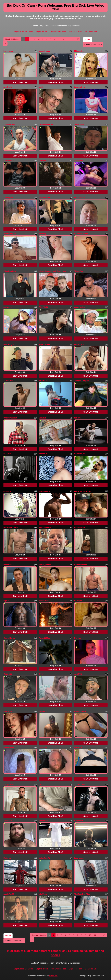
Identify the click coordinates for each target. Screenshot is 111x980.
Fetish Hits (53, 976)
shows (55, 955)
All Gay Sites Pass (58, 31)
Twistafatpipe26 (10, 234)
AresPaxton (8, 87)
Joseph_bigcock (46, 454)
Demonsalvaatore (46, 124)
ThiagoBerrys (80, 271)
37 (78, 39)
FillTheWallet (9, 160)
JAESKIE (78, 674)
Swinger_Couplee (82, 381)
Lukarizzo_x (79, 345)
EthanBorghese (10, 271)
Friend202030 (80, 198)
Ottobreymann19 (10, 418)
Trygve (42, 674)
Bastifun (78, 638)
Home (88, 40)
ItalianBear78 (44, 858)
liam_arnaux (79, 858)
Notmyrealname (81, 565)
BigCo (6, 601)
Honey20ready (80, 711)
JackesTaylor (44, 381)
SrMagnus (78, 160)
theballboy (43, 747)
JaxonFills (8, 821)
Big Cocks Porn (75, 31)
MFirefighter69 (45, 527)
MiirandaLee (79, 51)
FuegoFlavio (9, 785)
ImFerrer (78, 418)
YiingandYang (9, 124)
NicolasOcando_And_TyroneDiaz (52, 271)
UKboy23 (78, 601)
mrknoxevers (44, 491)
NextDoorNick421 (11, 527)
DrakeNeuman (45, 160)
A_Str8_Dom (79, 785)
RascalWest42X (45, 601)
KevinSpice (8, 198)
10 (63, 39)
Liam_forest (8, 51)
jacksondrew (80, 87)
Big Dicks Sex (42, 31)
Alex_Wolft (43, 307)
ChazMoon (8, 711)
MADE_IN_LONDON (82, 491)
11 (68, 39)
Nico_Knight (9, 345)
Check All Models (12, 39)
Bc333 (41, 785)
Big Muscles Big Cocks (24, 31)
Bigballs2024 (80, 527)
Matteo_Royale (45, 565)
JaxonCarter (9, 381)
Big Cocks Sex (91, 31)
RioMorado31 (9, 565)
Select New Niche (93, 45)
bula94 (42, 87)
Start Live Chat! (20, 82)
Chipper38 (8, 674)
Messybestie (9, 747)
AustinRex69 (9, 894)
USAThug (43, 894)
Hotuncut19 (44, 821)
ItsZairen (7, 454)
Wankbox (78, 747)
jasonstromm (44, 51)
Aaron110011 (44, 638)
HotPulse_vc (79, 454)
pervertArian (79, 307)
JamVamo (8, 307)
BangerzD (43, 711)
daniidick (7, 491)
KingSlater (79, 821)
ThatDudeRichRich (82, 894)
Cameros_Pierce (81, 234)
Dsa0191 (42, 418)
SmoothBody (44, 198)
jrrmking (42, 234)
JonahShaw (79, 124)
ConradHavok (9, 638)
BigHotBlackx (45, 345)
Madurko (7, 858)
